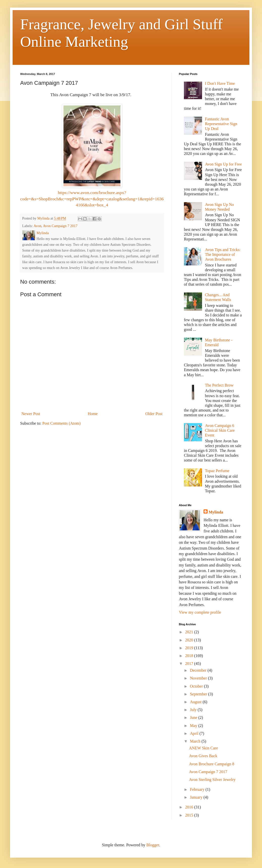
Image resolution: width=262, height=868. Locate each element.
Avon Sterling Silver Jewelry (212, 780)
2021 (190, 632)
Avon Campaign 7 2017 (60, 226)
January (197, 797)
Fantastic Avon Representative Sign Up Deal (221, 124)
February (198, 789)
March (196, 741)
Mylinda (216, 512)
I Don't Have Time (220, 83)
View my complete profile (200, 612)
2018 (190, 656)
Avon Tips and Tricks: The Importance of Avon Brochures (223, 254)
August (196, 702)
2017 (190, 663)
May (194, 726)
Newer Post (31, 414)
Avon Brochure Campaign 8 (212, 764)
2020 (190, 640)
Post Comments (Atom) (61, 423)
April (195, 733)
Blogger (153, 845)
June (194, 717)
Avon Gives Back (203, 756)
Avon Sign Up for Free (223, 164)
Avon (37, 226)
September (199, 694)
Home (93, 414)
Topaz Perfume (217, 471)
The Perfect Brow (219, 385)
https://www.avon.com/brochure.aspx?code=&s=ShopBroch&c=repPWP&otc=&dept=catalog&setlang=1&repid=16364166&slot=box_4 (92, 199)
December (199, 670)
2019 (190, 648)
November (199, 678)
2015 (190, 815)
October (197, 686)
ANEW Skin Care (203, 748)
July (194, 710)
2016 (190, 807)
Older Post (154, 414)
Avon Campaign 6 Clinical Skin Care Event (220, 430)
